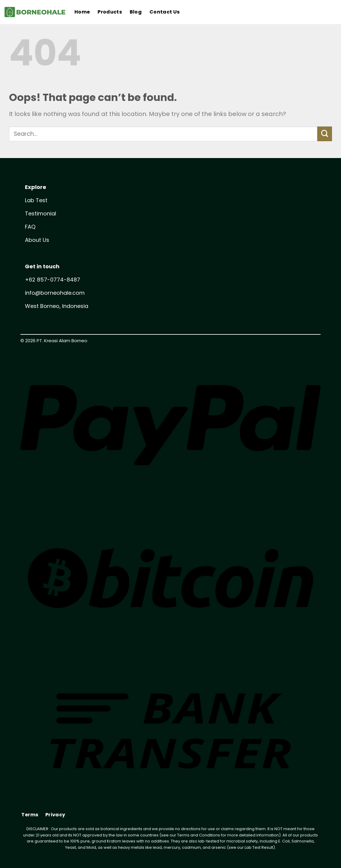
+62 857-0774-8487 (53, 280)
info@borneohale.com (55, 293)
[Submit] (325, 134)
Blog (136, 12)
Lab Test (36, 200)
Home (82, 12)
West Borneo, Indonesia (57, 306)
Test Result (263, 847)
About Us (37, 240)
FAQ (30, 227)
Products (110, 12)
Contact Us (164, 12)
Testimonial (41, 213)
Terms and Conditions (199, 835)
